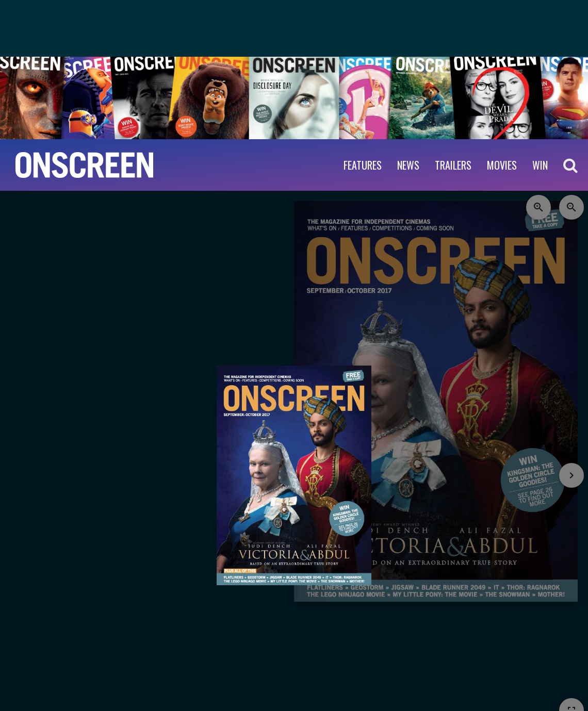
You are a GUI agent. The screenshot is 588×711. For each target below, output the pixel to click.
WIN (540, 165)
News (408, 165)
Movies (502, 165)
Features (363, 165)
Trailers (453, 165)
